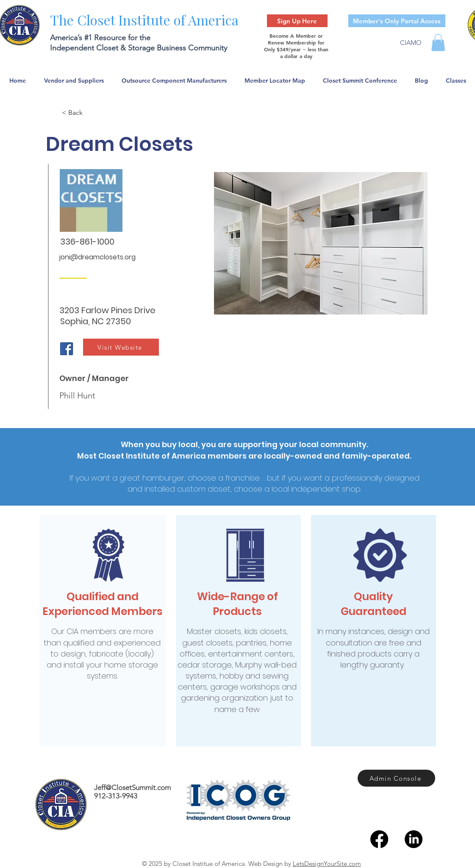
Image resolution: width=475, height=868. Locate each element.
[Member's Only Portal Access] (397, 21)
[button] (438, 43)
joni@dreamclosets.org (97, 257)
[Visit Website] (121, 347)
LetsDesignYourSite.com (327, 864)
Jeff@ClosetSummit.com (132, 787)
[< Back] (90, 113)
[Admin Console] (396, 778)
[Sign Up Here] (297, 21)
